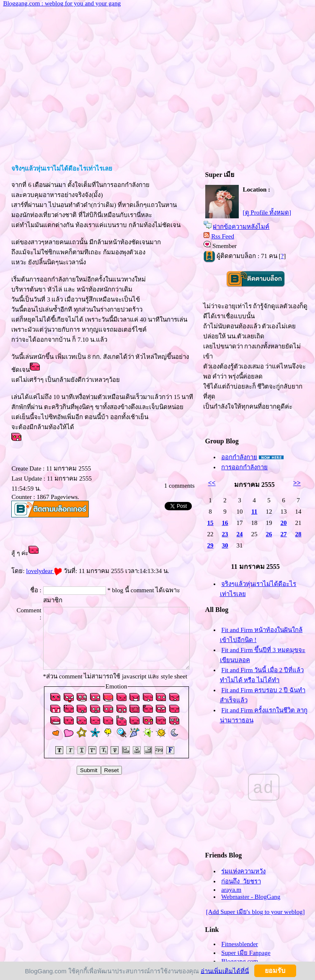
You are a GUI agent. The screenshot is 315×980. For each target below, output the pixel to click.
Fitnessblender (240, 944)
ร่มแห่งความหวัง (243, 871)
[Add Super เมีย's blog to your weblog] (256, 912)
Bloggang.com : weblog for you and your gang (62, 3)
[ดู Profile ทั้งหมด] (267, 212)
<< (212, 483)
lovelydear (44, 571)
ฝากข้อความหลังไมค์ (241, 227)
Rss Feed (223, 236)
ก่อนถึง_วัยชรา (241, 881)
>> (297, 483)
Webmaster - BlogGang (251, 897)
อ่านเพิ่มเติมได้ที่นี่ (225, 971)
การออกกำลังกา (244, 467)
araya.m (231, 890)
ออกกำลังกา (239, 457)
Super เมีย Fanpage (246, 953)
